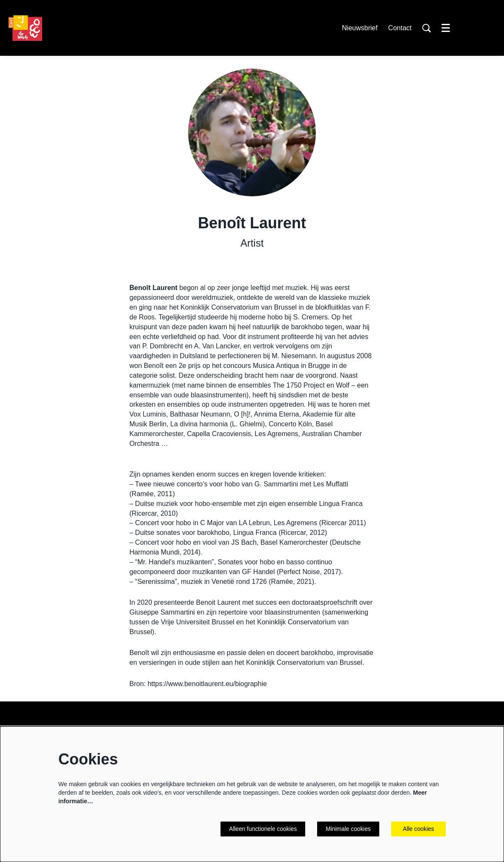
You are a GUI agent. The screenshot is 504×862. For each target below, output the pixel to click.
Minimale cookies (348, 829)
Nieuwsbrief (360, 28)
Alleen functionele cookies (262, 829)
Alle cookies (419, 829)
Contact (400, 28)
